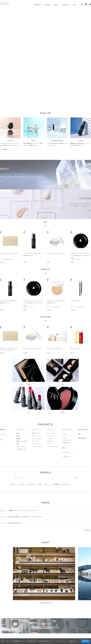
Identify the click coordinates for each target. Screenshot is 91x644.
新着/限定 (3, 430)
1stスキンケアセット (76, 348)
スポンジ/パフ (66, 440)
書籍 (64, 448)
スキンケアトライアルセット (55, 348)
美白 (18, 444)
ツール (64, 434)
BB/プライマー (36, 433)
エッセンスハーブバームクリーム (56, 253)
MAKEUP (45, 269)
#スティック (48, 484)
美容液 (18, 439)
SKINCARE (45, 317)
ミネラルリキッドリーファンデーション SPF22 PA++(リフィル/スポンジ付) (80, 255)
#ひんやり (22, 484)
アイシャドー (51, 433)
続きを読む (87, 530)
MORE (2, 181)
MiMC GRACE (82, 438)
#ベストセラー (66, 484)
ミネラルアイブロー (76, 301)
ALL (45, 222)
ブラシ (64, 437)
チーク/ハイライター (53, 447)
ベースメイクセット (37, 447)
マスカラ (50, 439)
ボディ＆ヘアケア (67, 430)
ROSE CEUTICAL (83, 430)
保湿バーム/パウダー (22, 441)
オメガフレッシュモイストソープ (9, 253)
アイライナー (51, 436)
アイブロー (50, 441)
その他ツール (66, 443)
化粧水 (18, 436)
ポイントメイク (51, 430)
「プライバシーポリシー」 (61, 641)
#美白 (40, 484)
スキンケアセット (21, 447)
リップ (49, 444)
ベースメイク (35, 430)
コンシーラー (35, 441)
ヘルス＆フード (67, 457)
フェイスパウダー (37, 439)
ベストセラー (4, 435)
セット (2, 440)
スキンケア (20, 430)
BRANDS (47, 5)
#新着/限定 (56, 484)
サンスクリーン (36, 444)
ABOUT (56, 5)
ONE (79, 434)
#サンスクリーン (32, 484)
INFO (74, 5)
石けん (18, 433)
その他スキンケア (21, 449)
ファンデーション (37, 436)
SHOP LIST (66, 5)
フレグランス (66, 452)
